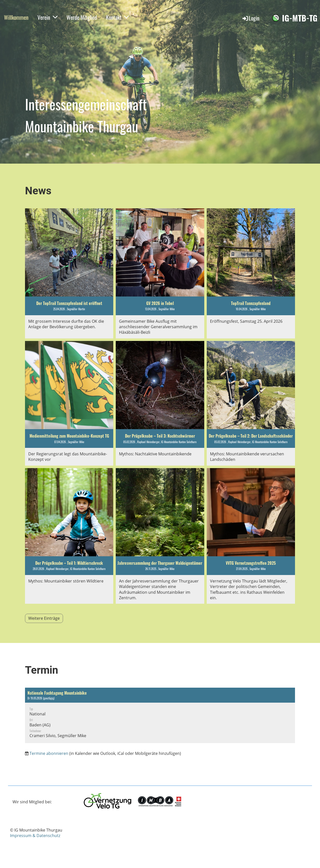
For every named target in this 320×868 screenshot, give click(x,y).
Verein (47, 17)
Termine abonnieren (49, 753)
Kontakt (117, 17)
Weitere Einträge (44, 618)
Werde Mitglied (82, 17)
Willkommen (16, 17)
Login (251, 18)
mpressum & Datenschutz (36, 836)
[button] (160, 715)
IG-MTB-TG (300, 18)
